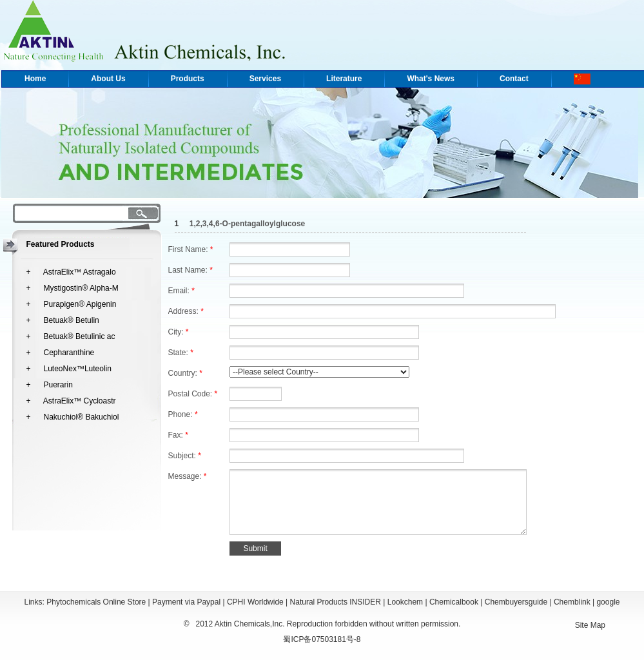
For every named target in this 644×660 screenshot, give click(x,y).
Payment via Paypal (186, 602)
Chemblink (572, 602)
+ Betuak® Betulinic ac (71, 336)
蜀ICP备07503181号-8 (322, 639)
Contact (514, 79)
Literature (344, 79)
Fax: (178, 435)
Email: (181, 291)
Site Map (590, 625)
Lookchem (405, 602)
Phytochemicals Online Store (96, 602)
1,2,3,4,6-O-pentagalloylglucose (247, 224)
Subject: (185, 456)
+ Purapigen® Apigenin (72, 304)
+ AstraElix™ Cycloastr (71, 401)
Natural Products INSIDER (336, 602)
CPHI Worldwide (255, 602)
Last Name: (190, 270)
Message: (188, 476)
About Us (108, 79)
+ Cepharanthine (61, 353)
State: (181, 353)
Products (188, 79)
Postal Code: (193, 394)
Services (265, 79)
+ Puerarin (50, 385)
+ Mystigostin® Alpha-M (73, 288)
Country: (185, 373)
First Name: (191, 249)
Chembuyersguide (516, 602)
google (608, 602)
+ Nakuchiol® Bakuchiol (73, 417)
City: (179, 332)
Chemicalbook (454, 602)
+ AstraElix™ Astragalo (71, 272)
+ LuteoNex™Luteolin (69, 369)
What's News (431, 79)
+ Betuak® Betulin (63, 320)
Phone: (183, 414)
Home (35, 79)
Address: (186, 311)
